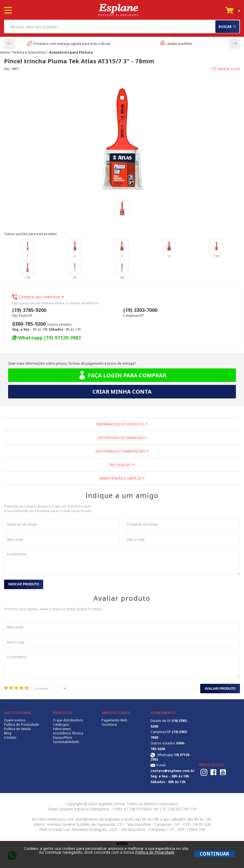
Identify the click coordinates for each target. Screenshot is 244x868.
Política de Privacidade (21, 725)
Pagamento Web (114, 720)
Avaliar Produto (220, 689)
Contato (10, 738)
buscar (227, 27)
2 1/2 (216, 248)
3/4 (122, 270)
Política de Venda (17, 729)
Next (235, 44)
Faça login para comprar (122, 375)
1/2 (75, 270)
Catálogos (61, 725)
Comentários (122, 562)
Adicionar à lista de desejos (181, 69)
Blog (8, 733)
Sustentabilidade (66, 742)
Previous (9, 44)
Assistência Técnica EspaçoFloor (68, 735)
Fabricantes (62, 729)
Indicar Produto (24, 584)
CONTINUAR (214, 854)
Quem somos (15, 720)
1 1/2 (28, 270)
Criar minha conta (122, 392)
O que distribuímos (68, 720)
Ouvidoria (109, 725)
